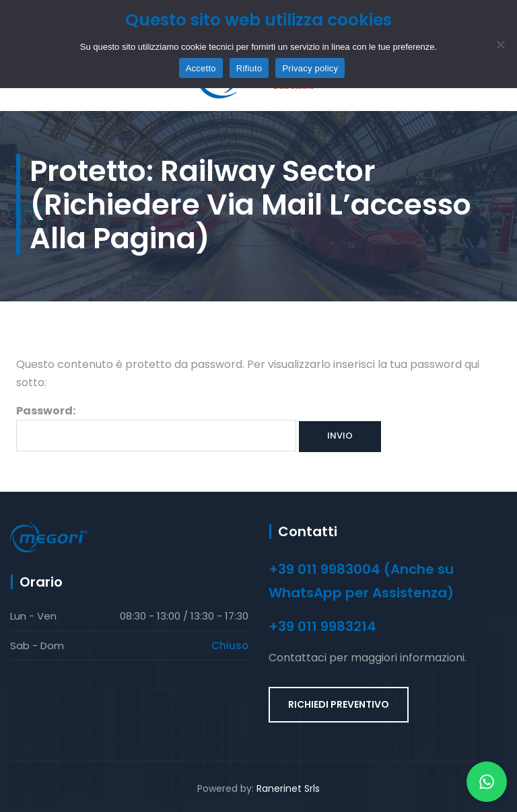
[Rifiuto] (500, 44)
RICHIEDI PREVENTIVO (339, 704)
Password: (156, 427)
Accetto (201, 68)
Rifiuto (249, 68)
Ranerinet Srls (288, 788)
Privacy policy (310, 68)
